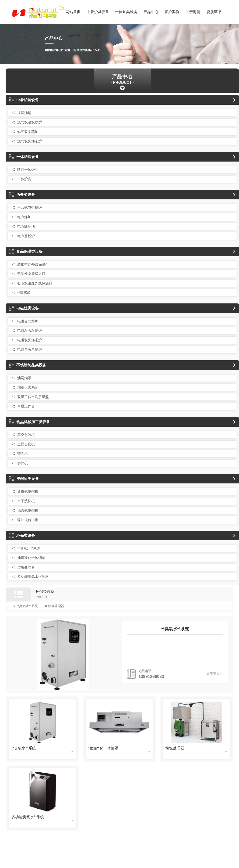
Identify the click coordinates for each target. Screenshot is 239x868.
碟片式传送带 (28, 520)
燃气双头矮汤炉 (30, 141)
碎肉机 (23, 454)
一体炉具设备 (126, 12)
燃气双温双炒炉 (30, 122)
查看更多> (214, 674)
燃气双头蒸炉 (28, 132)
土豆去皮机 (26, 444)
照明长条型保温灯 (31, 274)
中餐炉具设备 (98, 12)
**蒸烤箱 (24, 293)
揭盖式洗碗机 (28, 510)
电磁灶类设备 (24, 308)
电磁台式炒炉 (28, 321)
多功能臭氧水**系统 (33, 577)
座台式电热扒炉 (30, 207)
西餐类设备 (22, 195)
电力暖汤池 (26, 226)
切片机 (23, 463)
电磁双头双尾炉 (30, 330)
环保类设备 (22, 535)
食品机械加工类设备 (30, 422)
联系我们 (94, 36)
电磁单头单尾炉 (30, 349)
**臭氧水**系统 (29, 548)
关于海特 (193, 12)
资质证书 (214, 12)
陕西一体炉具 (28, 170)
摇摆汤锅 (24, 113)
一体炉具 (24, 179)
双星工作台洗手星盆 (33, 397)
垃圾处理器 (26, 567)
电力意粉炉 (26, 236)
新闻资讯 (73, 36)
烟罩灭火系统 (28, 387)
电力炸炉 (24, 217)
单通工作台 (26, 406)
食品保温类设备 (26, 251)
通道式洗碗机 (28, 492)
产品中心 (151, 12)
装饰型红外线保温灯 (33, 264)
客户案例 (172, 12)
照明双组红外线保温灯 (35, 283)
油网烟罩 (24, 378)
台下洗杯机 (26, 501)
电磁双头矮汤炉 (30, 340)
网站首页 (73, 12)
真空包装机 (26, 435)
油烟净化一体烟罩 (31, 558)
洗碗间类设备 (24, 479)
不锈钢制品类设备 (28, 365)
